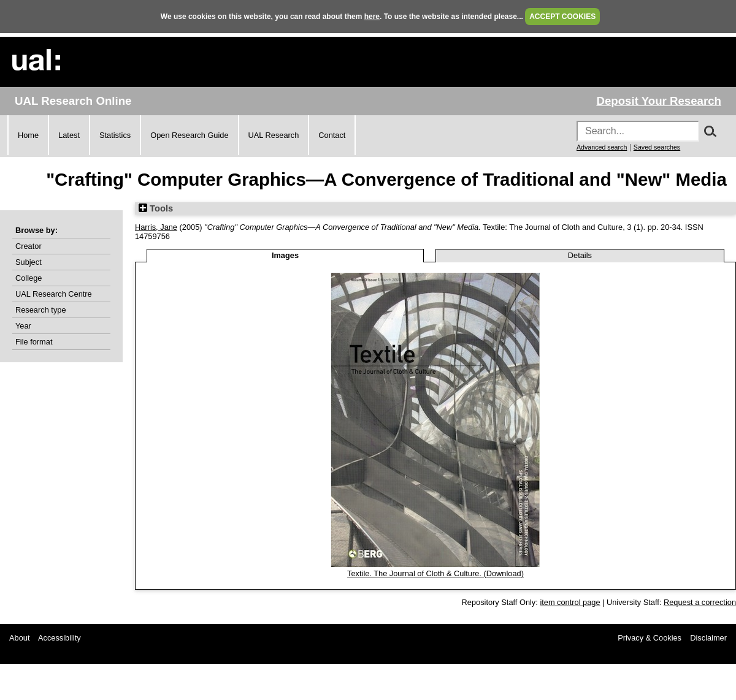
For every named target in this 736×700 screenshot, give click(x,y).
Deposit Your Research (659, 101)
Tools (156, 208)
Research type (41, 310)
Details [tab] (580, 255)
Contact (332, 135)
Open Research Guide (189, 135)
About (19, 638)
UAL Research (274, 135)
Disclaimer (708, 638)
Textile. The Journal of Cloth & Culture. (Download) (435, 573)
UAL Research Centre (54, 294)
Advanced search (602, 147)
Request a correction (700, 602)
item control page (570, 602)
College (29, 278)
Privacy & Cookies (650, 638)
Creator (29, 246)
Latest (69, 135)
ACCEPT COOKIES (562, 17)
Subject (29, 262)
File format (34, 342)
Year (23, 326)
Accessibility (59, 638)
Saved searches (657, 147)
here (372, 17)
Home (28, 135)
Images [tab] (285, 255)
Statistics (115, 135)
